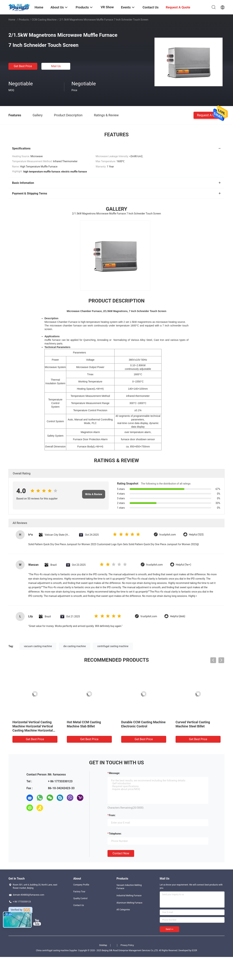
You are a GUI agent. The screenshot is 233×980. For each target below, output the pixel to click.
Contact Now (121, 853)
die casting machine (75, 646)
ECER (194, 950)
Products (24, 20)
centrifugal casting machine (113, 646)
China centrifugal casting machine (52, 950)
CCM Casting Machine (44, 20)
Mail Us (56, 66)
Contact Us (79, 905)
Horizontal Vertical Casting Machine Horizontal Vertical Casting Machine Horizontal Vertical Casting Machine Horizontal (33, 730)
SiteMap (103, 945)
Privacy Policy (127, 945)
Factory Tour (79, 892)
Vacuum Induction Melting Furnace (129, 887)
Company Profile (81, 885)
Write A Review (94, 494)
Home (12, 20)
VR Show (107, 7)
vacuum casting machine (38, 646)
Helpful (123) (196, 535)
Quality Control (80, 898)
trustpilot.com (168, 535)
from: (112, 815)
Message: (114, 773)
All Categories (123, 910)
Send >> (169, 929)
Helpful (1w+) (183, 565)
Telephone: (115, 834)
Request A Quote (209, 115)
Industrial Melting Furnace (129, 896)
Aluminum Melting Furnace (129, 903)
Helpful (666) (178, 616)
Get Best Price (23, 66)
